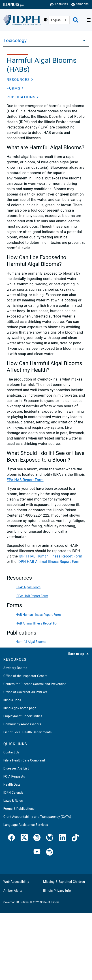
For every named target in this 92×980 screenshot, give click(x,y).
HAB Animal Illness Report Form (38, 623)
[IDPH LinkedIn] (62, 838)
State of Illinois (50, 902)
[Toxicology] (83, 40)
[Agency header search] (76, 20)
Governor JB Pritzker (16, 902)
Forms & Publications (19, 809)
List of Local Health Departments (28, 732)
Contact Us (11, 752)
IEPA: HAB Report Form (32, 596)
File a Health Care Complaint (24, 760)
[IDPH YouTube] (37, 852)
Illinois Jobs (12, 700)
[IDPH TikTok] (75, 838)
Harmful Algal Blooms (31, 642)
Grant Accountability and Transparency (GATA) (37, 817)
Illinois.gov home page (20, 708)
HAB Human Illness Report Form (38, 615)
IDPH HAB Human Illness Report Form (51, 556)
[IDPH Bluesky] (50, 838)
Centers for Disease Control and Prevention (35, 684)
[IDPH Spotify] (50, 852)
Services (80, 5)
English (56, 20)
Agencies (59, 5)
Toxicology (15, 40)
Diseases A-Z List (16, 768)
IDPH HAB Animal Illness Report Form (49, 562)
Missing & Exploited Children (64, 882)
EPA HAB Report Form (25, 480)
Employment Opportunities (23, 716)
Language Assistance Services (26, 825)
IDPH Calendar (14, 793)
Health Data (12, 784)
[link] (11, 838)
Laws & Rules (13, 801)
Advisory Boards (15, 668)
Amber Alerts (13, 891)
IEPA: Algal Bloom (28, 587)
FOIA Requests (14, 776)
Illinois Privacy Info (57, 891)
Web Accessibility (16, 882)
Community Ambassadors (22, 724)
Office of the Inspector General (26, 676)
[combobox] (59, 20)
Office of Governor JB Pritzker (25, 692)
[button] (20, 80)
